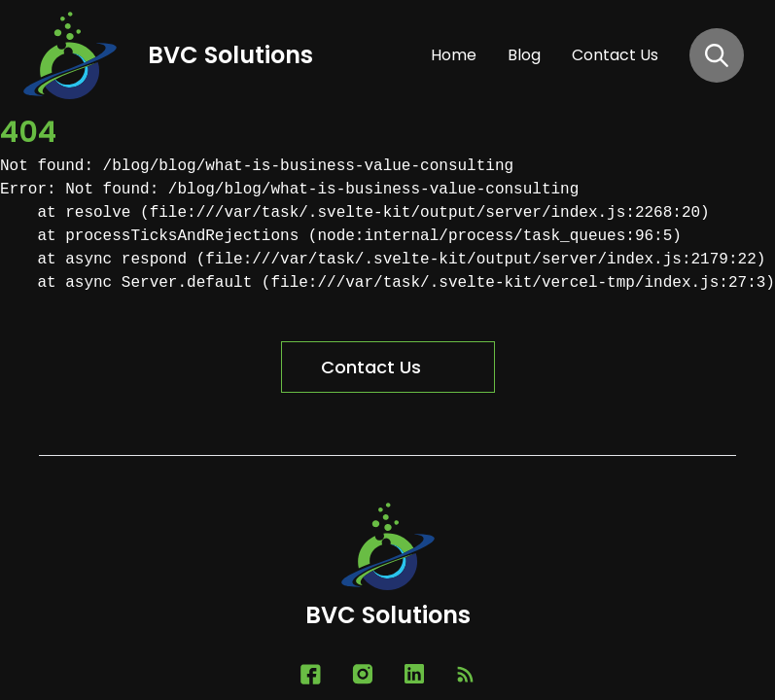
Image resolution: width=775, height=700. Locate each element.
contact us (615, 55)
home (454, 55)
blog (524, 55)
